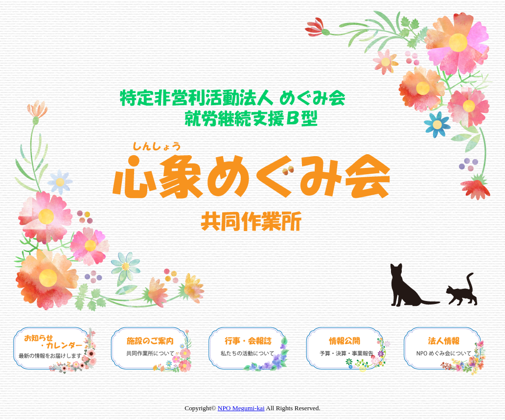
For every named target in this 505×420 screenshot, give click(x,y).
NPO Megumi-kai (241, 408)
